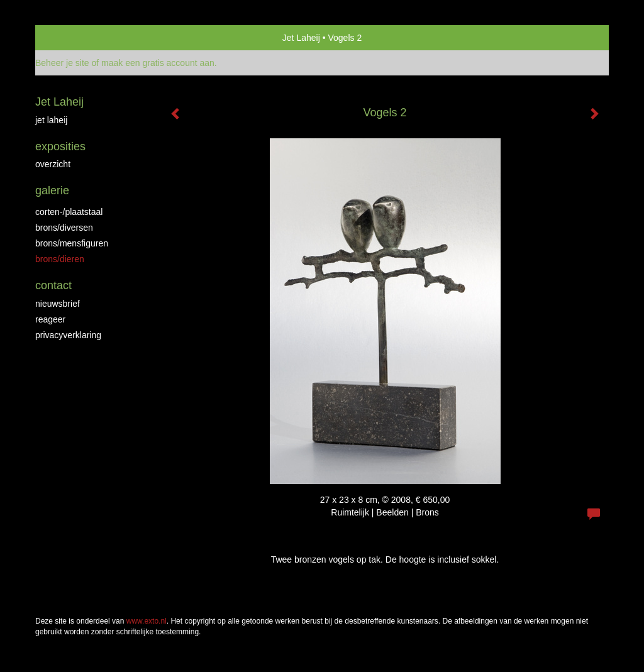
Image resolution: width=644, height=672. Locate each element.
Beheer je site (62, 63)
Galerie (52, 190)
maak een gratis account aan (158, 63)
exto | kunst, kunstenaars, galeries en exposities (71, 38)
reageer (50, 319)
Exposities (60, 146)
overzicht (53, 164)
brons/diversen (64, 228)
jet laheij (51, 120)
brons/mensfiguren (72, 243)
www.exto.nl (147, 621)
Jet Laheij (301, 38)
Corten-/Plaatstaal (69, 212)
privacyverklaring (68, 335)
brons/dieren (60, 259)
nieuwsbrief (58, 304)
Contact (53, 285)
